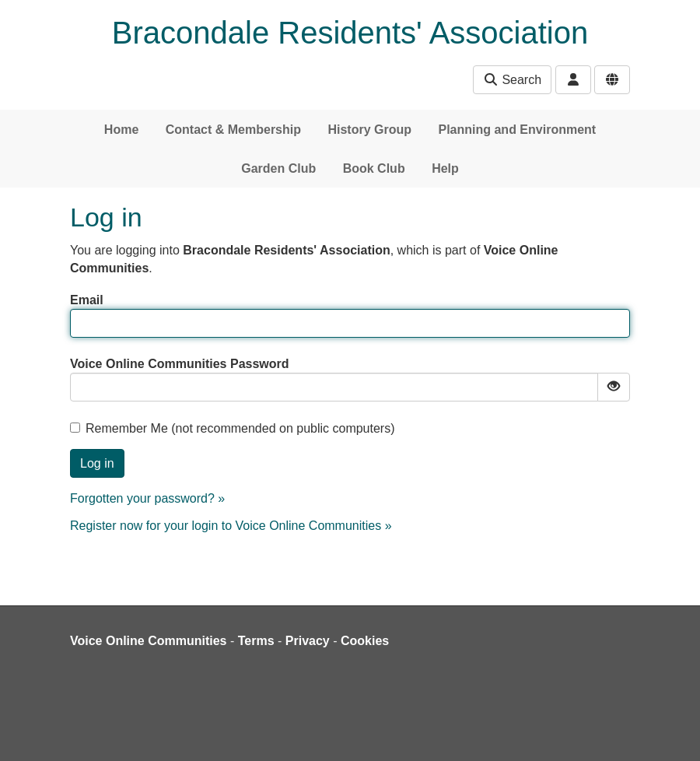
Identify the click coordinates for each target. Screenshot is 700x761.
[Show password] (614, 387)
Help (445, 168)
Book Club (374, 168)
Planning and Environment (517, 130)
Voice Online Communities (149, 641)
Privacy (308, 641)
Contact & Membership (233, 130)
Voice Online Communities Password (180, 364)
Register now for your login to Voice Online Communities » (231, 526)
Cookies (365, 641)
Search (512, 80)
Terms (256, 641)
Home (121, 130)
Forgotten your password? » (147, 498)
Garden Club (278, 168)
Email (87, 300)
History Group (369, 130)
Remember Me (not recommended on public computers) (233, 428)
